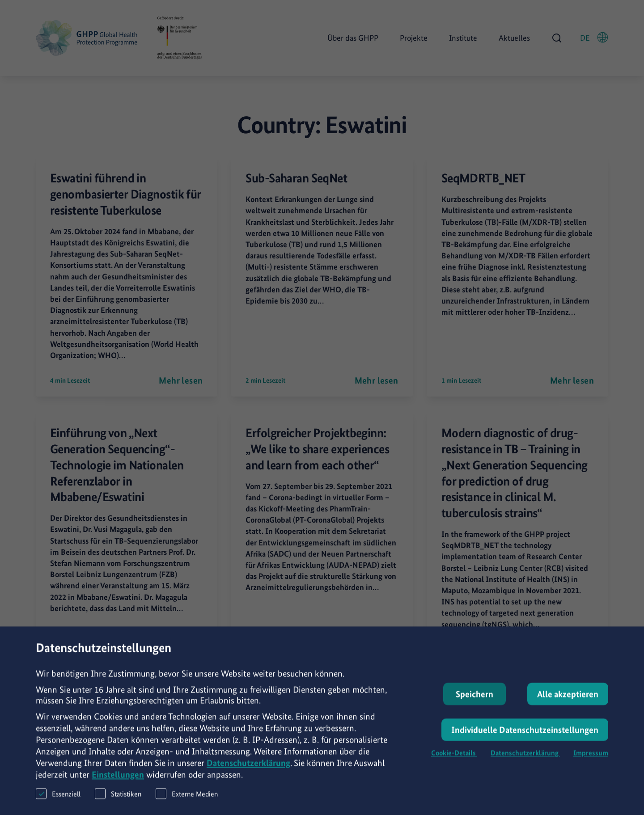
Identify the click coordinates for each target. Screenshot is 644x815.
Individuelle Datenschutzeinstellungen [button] (525, 735)
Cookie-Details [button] (454, 758)
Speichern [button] (475, 699)
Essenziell (58, 799)
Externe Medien (187, 799)
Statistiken (118, 799)
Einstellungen (118, 780)
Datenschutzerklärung (248, 768)
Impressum (591, 758)
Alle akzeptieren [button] (568, 699)
